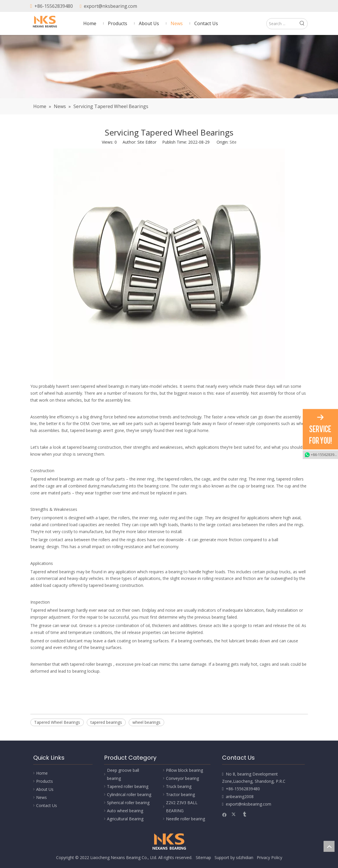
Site (233, 142)
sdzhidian (245, 857)
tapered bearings (106, 722)
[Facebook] (283, 6)
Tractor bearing (180, 794)
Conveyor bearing (182, 778)
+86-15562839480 (54, 6)
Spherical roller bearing (128, 803)
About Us (45, 789)
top (329, 846)
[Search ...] (282, 24)
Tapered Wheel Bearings (57, 722)
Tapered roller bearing (128, 786)
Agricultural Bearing (125, 819)
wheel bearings (146, 722)
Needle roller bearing (185, 819)
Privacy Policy (269, 857)
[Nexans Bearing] (169, 67)
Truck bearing (179, 786)
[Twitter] (293, 6)
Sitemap (203, 857)
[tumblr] (303, 6)
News (41, 797)
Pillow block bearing (184, 770)
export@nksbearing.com (110, 6)
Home (42, 773)
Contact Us (47, 805)
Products (45, 781)
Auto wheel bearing (125, 811)
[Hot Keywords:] (302, 24)
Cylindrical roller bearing (129, 794)
